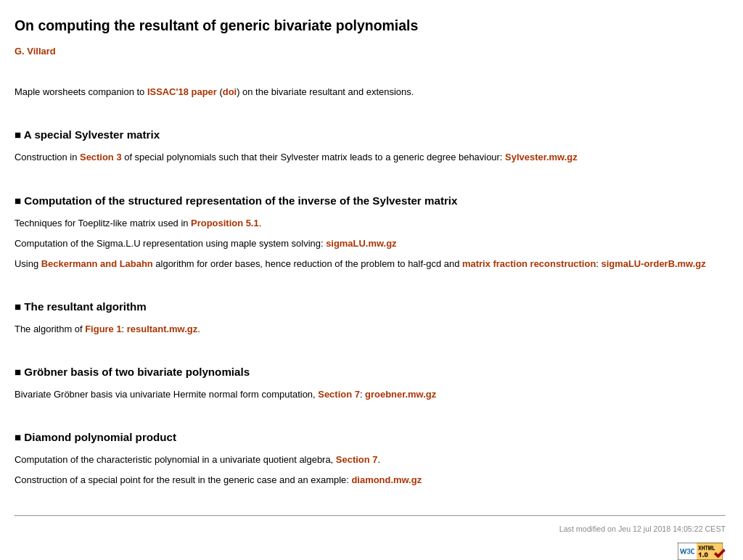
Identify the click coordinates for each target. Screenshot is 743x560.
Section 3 (101, 157)
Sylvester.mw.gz (541, 157)
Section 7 (339, 394)
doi (230, 92)
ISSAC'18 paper (182, 92)
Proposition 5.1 (225, 223)
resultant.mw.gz (162, 329)
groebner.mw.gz (401, 394)
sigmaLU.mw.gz (361, 243)
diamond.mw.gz (386, 480)
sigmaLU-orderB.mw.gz (654, 264)
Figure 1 (103, 329)
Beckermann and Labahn (97, 264)
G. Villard (35, 51)
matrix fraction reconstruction (529, 264)
